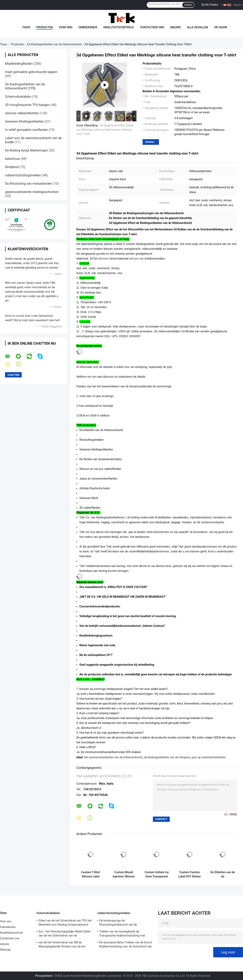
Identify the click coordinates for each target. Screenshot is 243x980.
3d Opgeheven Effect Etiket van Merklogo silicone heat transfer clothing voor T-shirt (105, 130)
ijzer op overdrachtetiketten (209, 757)
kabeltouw (12, 159)
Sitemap (5, 950)
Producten (44, 27)
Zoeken (188, 5)
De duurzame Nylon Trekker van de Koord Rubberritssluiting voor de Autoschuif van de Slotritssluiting (126, 945)
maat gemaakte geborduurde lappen (31, 72)
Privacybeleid (44, 976)
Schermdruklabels (18, 97)
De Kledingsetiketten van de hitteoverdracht (54, 44)
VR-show (221, 27)
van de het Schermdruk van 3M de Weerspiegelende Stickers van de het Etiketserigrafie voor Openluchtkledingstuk (66, 945)
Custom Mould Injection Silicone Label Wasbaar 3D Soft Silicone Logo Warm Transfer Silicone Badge (124, 874)
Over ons (66, 27)
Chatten (150, 142)
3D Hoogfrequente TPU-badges (27, 105)
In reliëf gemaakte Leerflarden (27, 130)
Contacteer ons (152, 27)
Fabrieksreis (88, 27)
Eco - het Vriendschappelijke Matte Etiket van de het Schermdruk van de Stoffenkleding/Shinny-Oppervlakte (64, 934)
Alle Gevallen (197, 27)
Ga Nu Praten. (210, 5)
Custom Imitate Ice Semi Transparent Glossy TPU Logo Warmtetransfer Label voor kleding (157, 874)
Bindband (12, 167)
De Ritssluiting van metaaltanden (29, 184)
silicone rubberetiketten (22, 113)
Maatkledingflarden (19, 64)
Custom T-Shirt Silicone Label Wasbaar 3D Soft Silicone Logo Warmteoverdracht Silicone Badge (91, 874)
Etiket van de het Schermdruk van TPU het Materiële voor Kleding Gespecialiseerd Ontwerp (65, 923)
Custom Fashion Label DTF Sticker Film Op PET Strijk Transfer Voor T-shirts (190, 874)
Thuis (26, 27)
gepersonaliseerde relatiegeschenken (32, 192)
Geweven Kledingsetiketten (25, 121)
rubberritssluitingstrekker (23, 175)
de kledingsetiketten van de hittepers (167, 757)
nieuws (176, 27)
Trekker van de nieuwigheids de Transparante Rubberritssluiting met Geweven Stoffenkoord (122, 934)
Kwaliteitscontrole (119, 27)
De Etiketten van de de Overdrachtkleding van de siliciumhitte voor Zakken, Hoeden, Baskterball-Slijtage (223, 874)
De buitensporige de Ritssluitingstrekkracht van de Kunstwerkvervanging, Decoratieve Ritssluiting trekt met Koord (121, 923)
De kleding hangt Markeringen (27, 150)
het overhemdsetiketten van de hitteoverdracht (113, 757)
